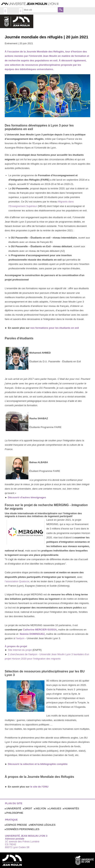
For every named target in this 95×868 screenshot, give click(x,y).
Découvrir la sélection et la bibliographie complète (38, 764)
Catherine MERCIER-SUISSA (39, 630)
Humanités (72, 808)
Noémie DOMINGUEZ (32, 634)
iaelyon (41, 808)
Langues (55, 808)
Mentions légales (43, 825)
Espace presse (17, 825)
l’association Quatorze (17, 581)
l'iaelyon (20, 638)
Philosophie (15, 813)
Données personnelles (23, 829)
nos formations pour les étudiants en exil (55, 328)
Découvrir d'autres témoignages (27, 497)
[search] (40, 10)
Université (14, 808)
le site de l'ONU (39, 787)
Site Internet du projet (20, 650)
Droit (28, 808)
